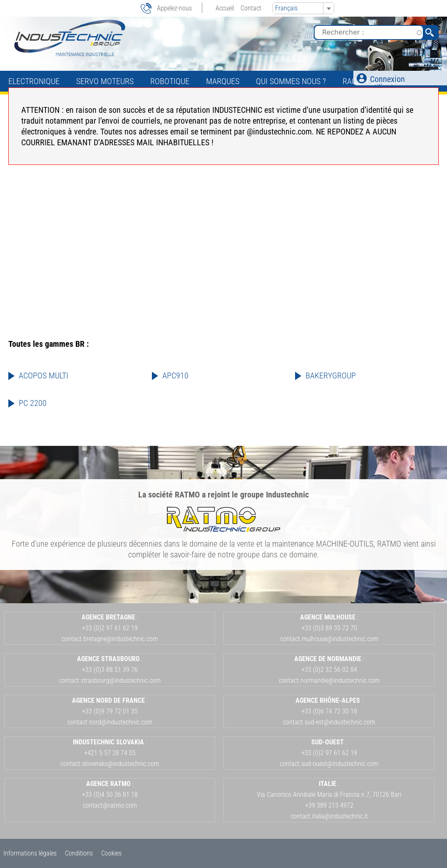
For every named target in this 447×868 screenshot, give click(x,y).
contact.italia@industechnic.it (329, 816)
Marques (223, 81)
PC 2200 (33, 403)
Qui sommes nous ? (291, 81)
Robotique (170, 81)
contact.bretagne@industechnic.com (110, 639)
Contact (251, 8)
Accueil (225, 8)
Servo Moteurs (105, 81)
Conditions (79, 853)
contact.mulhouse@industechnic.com (329, 639)
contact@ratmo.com (110, 805)
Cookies (111, 853)
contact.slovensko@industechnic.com (110, 764)
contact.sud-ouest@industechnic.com (329, 764)
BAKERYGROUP (331, 376)
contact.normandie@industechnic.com (329, 680)
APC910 (175, 376)
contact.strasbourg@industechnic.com (110, 680)
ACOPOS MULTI (43, 376)
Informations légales (30, 853)
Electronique (34, 81)
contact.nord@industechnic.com (110, 722)
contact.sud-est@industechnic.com (329, 722)
